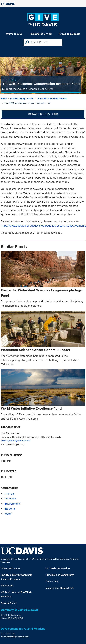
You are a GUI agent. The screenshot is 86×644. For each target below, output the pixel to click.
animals (9, 494)
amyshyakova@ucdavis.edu (16, 440)
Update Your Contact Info (60, 588)
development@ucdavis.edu (15, 637)
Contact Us (52, 581)
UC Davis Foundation (58, 568)
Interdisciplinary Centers (22, 99)
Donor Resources (11, 568)
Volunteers (7, 586)
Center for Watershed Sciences (52, 99)
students (10, 509)
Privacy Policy (9, 603)
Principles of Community (60, 575)
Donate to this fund (43, 114)
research (10, 499)
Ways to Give (14, 34)
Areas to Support (69, 34)
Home (4, 99)
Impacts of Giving (41, 34)
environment (12, 504)
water (8, 514)
